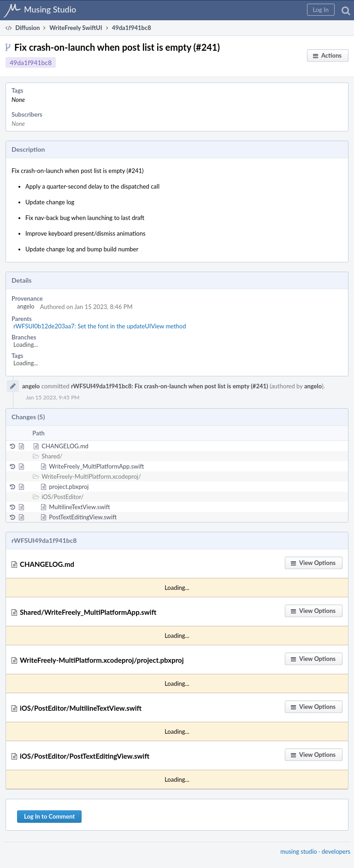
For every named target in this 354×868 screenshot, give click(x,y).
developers (336, 851)
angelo (26, 306)
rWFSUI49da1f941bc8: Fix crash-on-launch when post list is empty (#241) (170, 386)
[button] (321, 10)
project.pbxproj (69, 487)
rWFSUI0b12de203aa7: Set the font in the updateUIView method (100, 326)
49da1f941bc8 (31, 62)
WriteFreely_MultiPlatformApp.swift (96, 466)
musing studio (298, 851)
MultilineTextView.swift (79, 507)
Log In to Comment (49, 816)
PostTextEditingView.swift (83, 517)
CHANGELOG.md (65, 446)
